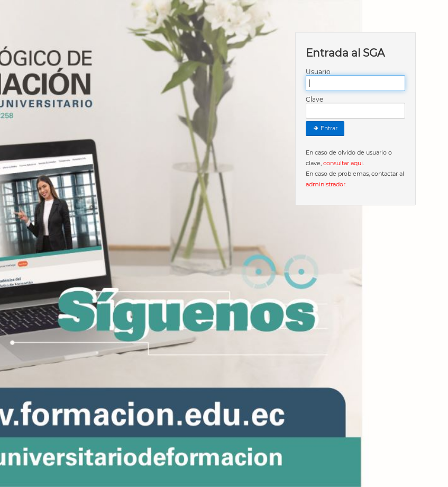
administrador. (326, 184)
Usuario (318, 72)
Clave (314, 100)
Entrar (325, 128)
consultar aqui (343, 163)
